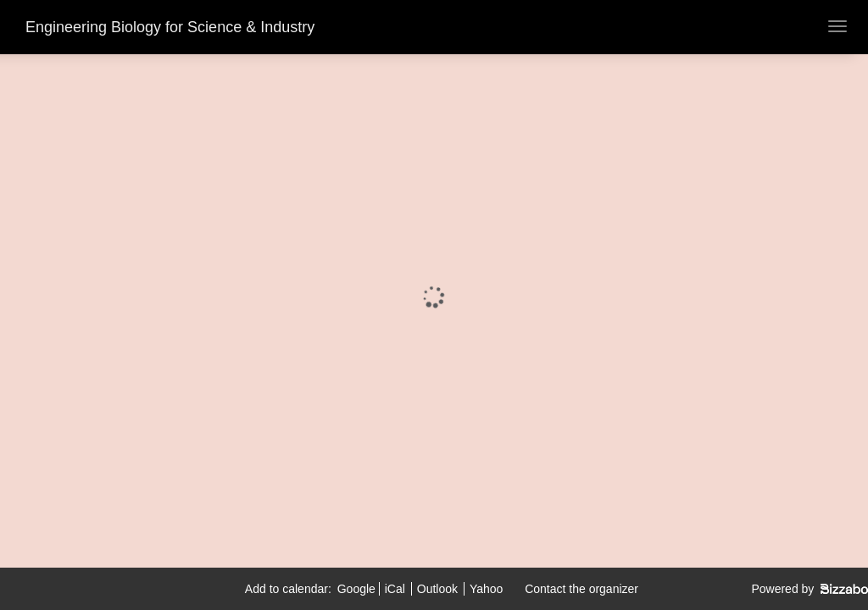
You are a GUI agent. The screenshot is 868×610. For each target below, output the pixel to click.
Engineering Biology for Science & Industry (170, 27)
